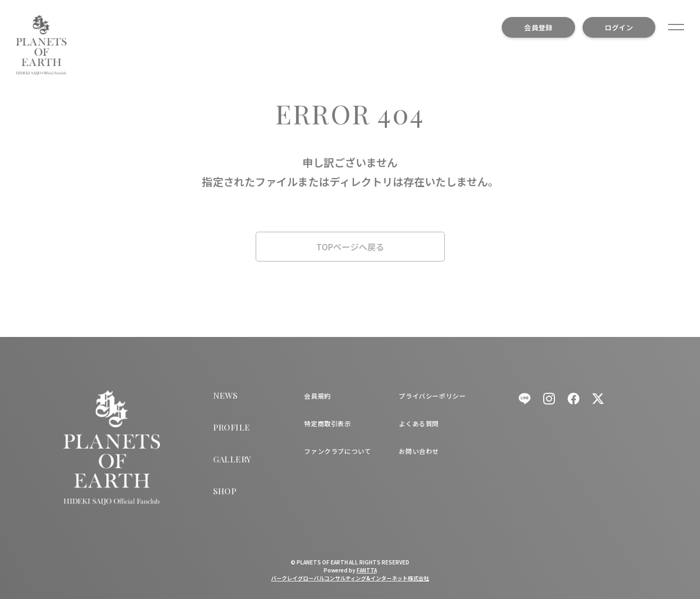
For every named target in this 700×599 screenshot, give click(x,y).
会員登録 (538, 27)
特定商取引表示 (327, 423)
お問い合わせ (419, 451)
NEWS (226, 395)
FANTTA (367, 570)
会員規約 (317, 396)
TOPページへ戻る (350, 247)
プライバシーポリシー (432, 396)
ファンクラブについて (338, 451)
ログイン (619, 27)
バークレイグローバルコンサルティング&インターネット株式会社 (350, 578)
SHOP (225, 491)
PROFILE (232, 427)
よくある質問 (419, 423)
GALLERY (232, 459)
